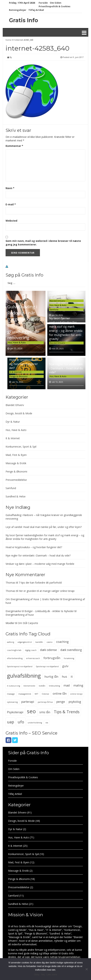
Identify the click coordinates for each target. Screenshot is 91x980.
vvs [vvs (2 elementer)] (47, 723)
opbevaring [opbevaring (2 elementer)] (12, 702)
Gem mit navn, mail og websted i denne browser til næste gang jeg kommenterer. (43, 243)
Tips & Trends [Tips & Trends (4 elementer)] (67, 712)
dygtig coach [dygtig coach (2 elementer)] (31, 650)
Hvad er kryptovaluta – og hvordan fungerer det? (25, 364)
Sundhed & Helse (16, 496)
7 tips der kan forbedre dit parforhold (40, 583)
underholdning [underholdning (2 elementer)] (35, 723)
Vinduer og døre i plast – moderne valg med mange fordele (40, 564)
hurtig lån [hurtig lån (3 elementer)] (51, 676)
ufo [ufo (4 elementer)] (21, 722)
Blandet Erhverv (57, 301)
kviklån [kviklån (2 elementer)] (42, 686)
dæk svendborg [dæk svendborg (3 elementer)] (71, 650)
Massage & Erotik (16, 463)
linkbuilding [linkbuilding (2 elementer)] (54, 686)
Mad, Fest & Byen (16, 455)
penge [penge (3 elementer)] (61, 702)
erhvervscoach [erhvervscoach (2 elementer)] (33, 658)
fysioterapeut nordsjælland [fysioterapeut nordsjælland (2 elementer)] (20, 666)
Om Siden (56, 3)
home (9, 40)
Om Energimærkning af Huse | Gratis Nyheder (33, 599)
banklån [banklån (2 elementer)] (39, 642)
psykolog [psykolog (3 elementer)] (75, 702)
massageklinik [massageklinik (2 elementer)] (25, 694)
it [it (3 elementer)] (72, 676)
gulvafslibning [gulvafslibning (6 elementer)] (24, 676)
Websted (11, 221)
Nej (43, 974)
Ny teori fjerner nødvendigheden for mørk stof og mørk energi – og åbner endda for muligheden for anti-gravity (66, 329)
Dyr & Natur (13, 422)
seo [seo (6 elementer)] (31, 711)
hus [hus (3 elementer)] (64, 676)
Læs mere (52, 974)
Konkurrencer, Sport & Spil (21, 447)
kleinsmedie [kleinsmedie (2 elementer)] (29, 686)
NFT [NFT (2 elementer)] (36, 694)
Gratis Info (24, 20)
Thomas (10, 583)
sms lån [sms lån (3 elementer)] (45, 712)
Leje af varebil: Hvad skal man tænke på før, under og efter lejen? (66, 293)
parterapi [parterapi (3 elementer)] (28, 702)
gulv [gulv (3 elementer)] (65, 666)
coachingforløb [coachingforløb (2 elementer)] (14, 650)
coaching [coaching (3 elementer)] (62, 642)
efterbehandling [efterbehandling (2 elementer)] (15, 658)
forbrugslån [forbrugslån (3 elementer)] (52, 658)
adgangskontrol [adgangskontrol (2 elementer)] (25, 642)
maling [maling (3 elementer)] (78, 685)
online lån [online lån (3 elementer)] (60, 693)
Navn (10, 188)
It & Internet (16, 372)
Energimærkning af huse (20, 615)
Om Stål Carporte (28, 623)
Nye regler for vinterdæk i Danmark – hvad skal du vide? (66, 368)
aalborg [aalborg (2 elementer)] (11, 642)
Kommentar (14, 146)
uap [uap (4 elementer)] (11, 722)
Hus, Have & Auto (17, 343)
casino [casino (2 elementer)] (50, 642)
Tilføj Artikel (36, 10)
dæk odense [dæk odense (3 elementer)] (48, 650)
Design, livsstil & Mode (19, 413)
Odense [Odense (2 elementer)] (45, 694)
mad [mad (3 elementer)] (67, 685)
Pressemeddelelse (16, 480)
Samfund (54, 309)
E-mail (11, 204)
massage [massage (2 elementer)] (11, 694)
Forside (43, 3)
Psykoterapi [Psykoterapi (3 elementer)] (15, 712)
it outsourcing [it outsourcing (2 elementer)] (13, 686)
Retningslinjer (18, 10)
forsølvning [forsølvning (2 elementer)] (69, 658)
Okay (37, 974)
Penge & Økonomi (19, 376)
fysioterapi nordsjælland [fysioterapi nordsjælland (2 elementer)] (47, 666)
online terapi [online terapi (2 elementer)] (76, 694)
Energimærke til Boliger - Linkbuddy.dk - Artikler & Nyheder (40, 611)
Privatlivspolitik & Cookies (54, 6)
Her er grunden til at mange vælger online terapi (47, 591)
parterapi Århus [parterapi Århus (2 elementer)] (45, 702)
